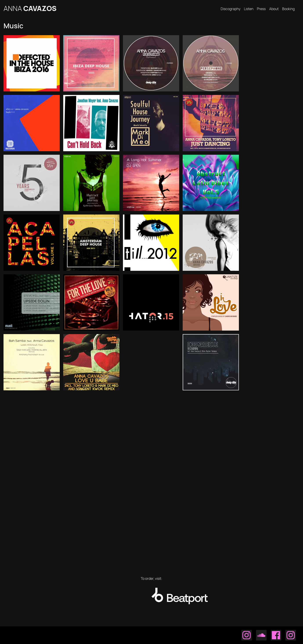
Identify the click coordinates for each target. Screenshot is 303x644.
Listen (249, 9)
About (274, 9)
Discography (231, 9)
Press (261, 9)
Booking (288, 9)
